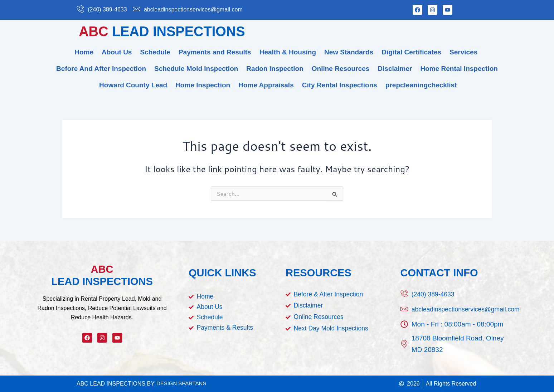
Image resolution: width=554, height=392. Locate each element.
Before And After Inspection (101, 69)
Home (84, 52)
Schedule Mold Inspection (196, 69)
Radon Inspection (275, 69)
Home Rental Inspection (459, 69)
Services (463, 52)
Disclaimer (395, 69)
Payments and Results (215, 52)
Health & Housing (288, 52)
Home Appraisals (266, 85)
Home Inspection (203, 85)
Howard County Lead (133, 85)
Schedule (155, 52)
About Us (117, 52)
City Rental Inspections (340, 85)
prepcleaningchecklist (421, 85)
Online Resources (341, 69)
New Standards (349, 52)
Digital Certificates (411, 52)
